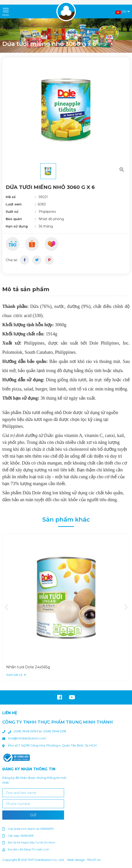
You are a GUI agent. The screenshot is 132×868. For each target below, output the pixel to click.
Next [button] (126, 607)
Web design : (77, 860)
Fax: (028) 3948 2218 (51, 731)
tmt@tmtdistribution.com (27, 738)
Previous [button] (6, 607)
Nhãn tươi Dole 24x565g (28, 667)
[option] (66, 36)
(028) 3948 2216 (25, 731)
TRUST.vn (94, 860)
